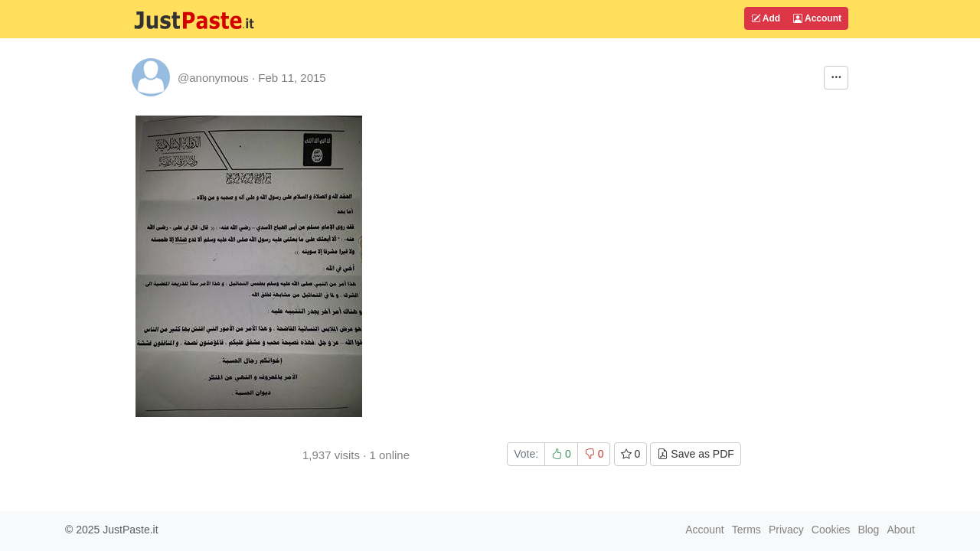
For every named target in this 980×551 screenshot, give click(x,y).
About (901, 530)
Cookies (831, 530)
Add (766, 18)
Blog (868, 530)
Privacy (786, 530)
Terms (746, 530)
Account (817, 18)
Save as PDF (695, 454)
